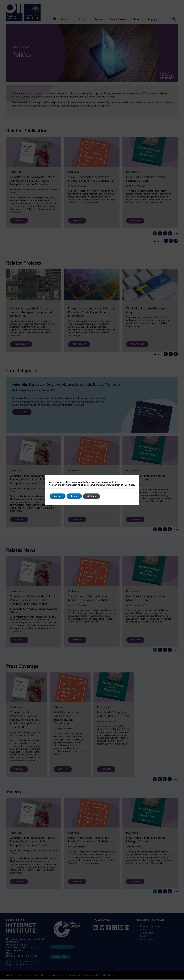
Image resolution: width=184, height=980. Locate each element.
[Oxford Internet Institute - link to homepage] (15, 13)
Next (176, 235)
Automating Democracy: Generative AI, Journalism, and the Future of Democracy (67, 385)
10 (175, 241)
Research (26, 47)
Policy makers (147, 940)
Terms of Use (40, 976)
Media (143, 937)
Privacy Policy (53, 976)
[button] (55, 19)
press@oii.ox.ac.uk (23, 965)
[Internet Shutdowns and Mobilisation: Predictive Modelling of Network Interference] (92, 307)
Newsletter (60, 958)
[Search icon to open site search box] (174, 19)
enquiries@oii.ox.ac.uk (26, 962)
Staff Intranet (62, 948)
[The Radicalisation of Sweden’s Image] (150, 302)
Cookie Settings (66, 976)
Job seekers (147, 934)
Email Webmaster (109, 976)
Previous (155, 242)
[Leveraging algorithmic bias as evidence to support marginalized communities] (34, 307)
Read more (22, 413)
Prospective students (151, 927)
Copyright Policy (81, 976)
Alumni (144, 931)
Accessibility (95, 976)
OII (14, 47)
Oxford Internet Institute (18, 976)
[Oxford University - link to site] (32, 13)
